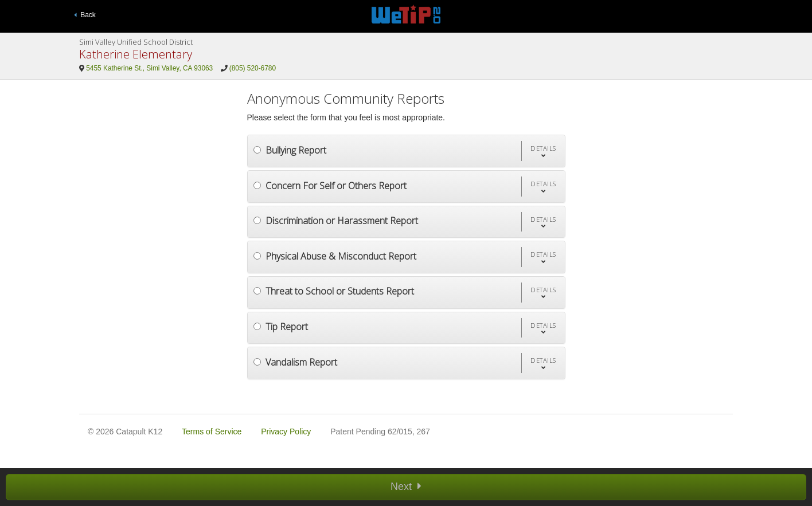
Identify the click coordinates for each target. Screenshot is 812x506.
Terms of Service (212, 432)
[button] (543, 151)
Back (85, 15)
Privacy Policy (286, 432)
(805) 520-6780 (253, 68)
